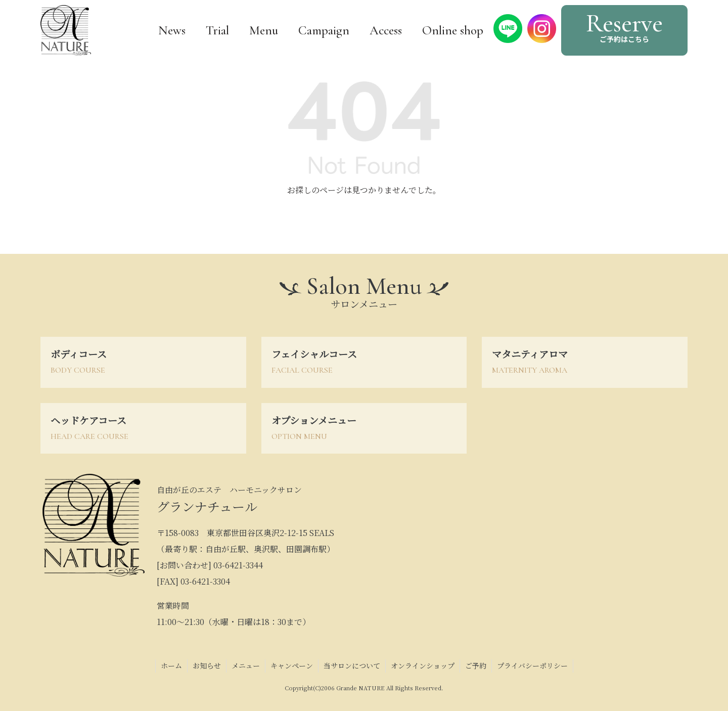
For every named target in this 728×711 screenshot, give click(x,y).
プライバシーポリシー (532, 665)
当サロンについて (352, 665)
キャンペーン (292, 665)
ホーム (171, 665)
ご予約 (476, 665)
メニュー (246, 665)
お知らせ (207, 665)
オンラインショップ (423, 665)
